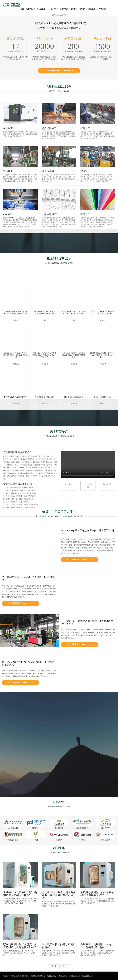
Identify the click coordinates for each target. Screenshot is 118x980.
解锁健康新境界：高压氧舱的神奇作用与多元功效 (97, 894)
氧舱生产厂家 (52, 976)
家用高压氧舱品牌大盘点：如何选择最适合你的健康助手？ (20, 946)
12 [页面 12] (64, 966)
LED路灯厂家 (63, 976)
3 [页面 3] (56, 966)
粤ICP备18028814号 (38, 976)
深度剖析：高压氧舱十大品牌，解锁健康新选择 (96, 946)
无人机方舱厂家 (87, 976)
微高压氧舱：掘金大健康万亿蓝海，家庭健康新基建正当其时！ (59, 895)
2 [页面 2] (53, 966)
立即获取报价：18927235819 (59, 71)
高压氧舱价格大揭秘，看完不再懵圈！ (59, 946)
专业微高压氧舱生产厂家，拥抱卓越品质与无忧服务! (20, 894)
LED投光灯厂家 (74, 976)
